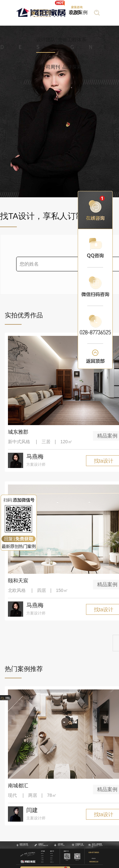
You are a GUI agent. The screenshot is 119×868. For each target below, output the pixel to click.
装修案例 (78, 12)
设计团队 (46, 40)
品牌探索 (72, 67)
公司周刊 (50, 67)
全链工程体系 (72, 40)
